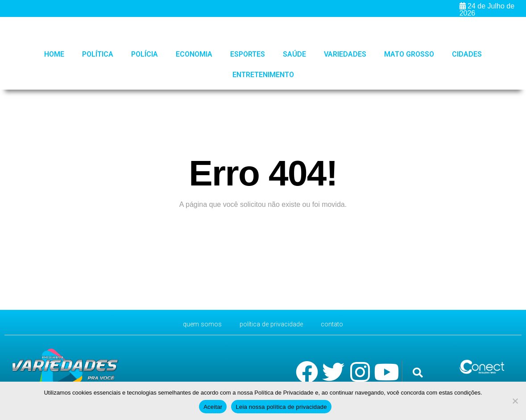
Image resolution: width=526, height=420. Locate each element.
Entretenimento (263, 75)
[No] (515, 401)
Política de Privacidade (271, 324)
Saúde (294, 54)
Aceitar (213, 407)
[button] (418, 373)
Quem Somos (197, 324)
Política (98, 54)
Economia (194, 54)
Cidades (467, 54)
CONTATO (337, 324)
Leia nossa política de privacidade (281, 407)
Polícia (145, 54)
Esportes (248, 54)
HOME (54, 54)
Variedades (345, 54)
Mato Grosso (409, 54)
